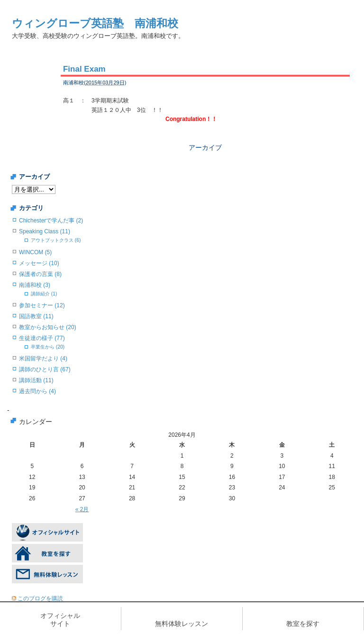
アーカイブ (205, 147)
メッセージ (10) (39, 263)
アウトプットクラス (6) (56, 240)
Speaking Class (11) (45, 231)
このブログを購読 (40, 598)
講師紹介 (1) (44, 294)
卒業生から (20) (48, 347)
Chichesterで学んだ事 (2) (51, 221)
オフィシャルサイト (60, 620)
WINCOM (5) (35, 252)
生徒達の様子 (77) (42, 338)
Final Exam (84, 69)
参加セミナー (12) (42, 305)
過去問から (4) (37, 391)
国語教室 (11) (36, 316)
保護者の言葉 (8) (40, 274)
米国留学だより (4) (43, 359)
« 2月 (82, 509)
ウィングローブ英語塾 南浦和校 (95, 23)
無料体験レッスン (182, 624)
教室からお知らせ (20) (48, 327)
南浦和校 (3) (35, 285)
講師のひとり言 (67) (45, 369)
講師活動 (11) (36, 380)
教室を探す (303, 624)
